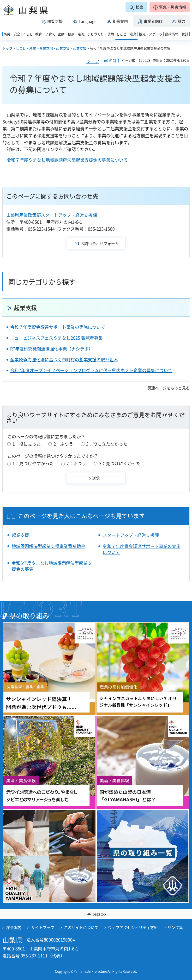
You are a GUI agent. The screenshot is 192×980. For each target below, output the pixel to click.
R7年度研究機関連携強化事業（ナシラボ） (51, 349)
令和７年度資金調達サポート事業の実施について (58, 327)
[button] (170, 7)
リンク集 (175, 928)
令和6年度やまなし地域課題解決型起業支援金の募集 (52, 566)
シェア (93, 61)
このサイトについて (81, 928)
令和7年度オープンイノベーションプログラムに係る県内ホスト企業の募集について (91, 370)
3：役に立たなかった (107, 444)
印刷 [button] (113, 61)
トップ (7, 48)
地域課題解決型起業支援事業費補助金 (48, 546)
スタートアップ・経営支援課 (131, 535)
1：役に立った (27, 444)
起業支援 (80, 48)
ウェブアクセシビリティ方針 (133, 928)
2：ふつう (63, 444)
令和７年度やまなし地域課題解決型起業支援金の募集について (67, 160)
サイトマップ (43, 928)
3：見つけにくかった (120, 463)
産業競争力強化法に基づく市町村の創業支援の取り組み (64, 360)
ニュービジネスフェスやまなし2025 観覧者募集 (56, 338)
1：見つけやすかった (33, 463)
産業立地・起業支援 (54, 48)
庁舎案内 (14, 928)
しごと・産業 (26, 48)
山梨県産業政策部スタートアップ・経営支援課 (52, 215)
